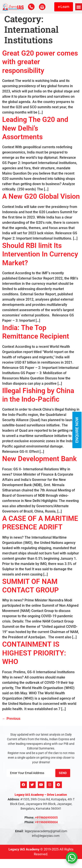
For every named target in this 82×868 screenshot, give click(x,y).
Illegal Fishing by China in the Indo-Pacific (38, 395)
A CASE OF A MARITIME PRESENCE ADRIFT (40, 523)
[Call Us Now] (31, 7)
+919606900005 (46, 817)
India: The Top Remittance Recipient (36, 332)
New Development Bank (39, 459)
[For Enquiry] (42, 7)
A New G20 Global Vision (41, 196)
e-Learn (64, 7)
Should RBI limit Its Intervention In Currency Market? (40, 254)
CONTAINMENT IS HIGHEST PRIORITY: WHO (34, 653)
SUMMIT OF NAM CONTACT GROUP (31, 586)
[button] (79, 7)
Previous (11, 719)
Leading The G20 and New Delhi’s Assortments (35, 128)
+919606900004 (46, 822)
